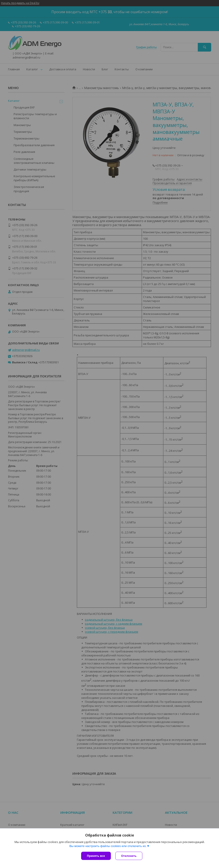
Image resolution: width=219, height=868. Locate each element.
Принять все (96, 856)
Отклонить (129, 856)
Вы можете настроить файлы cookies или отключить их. (108, 846)
